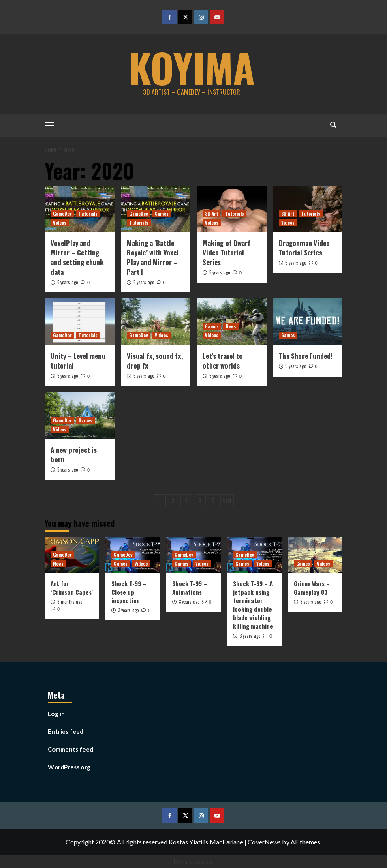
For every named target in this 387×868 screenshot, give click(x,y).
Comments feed (71, 749)
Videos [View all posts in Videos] (60, 222)
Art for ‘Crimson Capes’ (72, 587)
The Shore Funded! (306, 356)
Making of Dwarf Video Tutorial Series (227, 252)
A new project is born (74, 454)
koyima (192, 67)
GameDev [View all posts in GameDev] (62, 213)
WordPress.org (69, 767)
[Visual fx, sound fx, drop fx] (156, 322)
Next (227, 500)
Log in (56, 714)
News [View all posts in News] (231, 326)
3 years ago (128, 610)
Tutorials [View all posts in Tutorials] (88, 213)
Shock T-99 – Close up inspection (129, 592)
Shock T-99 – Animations (190, 587)
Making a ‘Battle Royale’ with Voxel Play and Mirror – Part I (153, 257)
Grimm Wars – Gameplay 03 (312, 587)
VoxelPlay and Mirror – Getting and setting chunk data (77, 257)
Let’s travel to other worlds (223, 361)
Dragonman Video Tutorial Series (304, 248)
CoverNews (264, 842)
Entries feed (66, 731)
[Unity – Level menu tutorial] (80, 322)
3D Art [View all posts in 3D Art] (212, 213)
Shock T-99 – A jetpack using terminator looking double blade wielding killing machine (253, 604)
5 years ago (67, 282)
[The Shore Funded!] (308, 322)
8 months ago (70, 601)
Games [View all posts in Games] (162, 213)
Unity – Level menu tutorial (78, 361)
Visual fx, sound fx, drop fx (155, 361)
